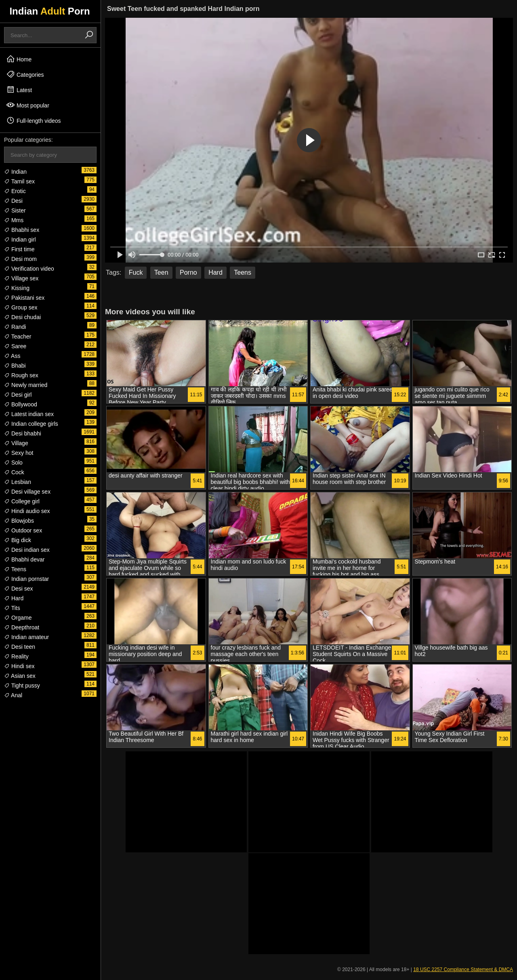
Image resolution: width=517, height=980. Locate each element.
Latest (19, 90)
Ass (12, 356)
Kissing (17, 288)
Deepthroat (22, 627)
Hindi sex (19, 666)
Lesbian (18, 482)
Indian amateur (26, 637)
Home (19, 59)
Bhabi (15, 366)
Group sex (21, 307)
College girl (22, 501)
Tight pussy (22, 686)
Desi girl (18, 395)
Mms (14, 220)
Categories (25, 74)
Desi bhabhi (23, 433)
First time (19, 249)
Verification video (29, 269)
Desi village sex (27, 492)
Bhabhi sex (22, 230)
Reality (16, 656)
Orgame (18, 618)
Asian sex (20, 676)
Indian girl (20, 240)
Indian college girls (31, 424)
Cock (14, 472)
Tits (12, 608)
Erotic (15, 191)
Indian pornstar (26, 579)
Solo (13, 463)
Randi (15, 327)
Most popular (28, 105)
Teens (15, 569)
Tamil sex (19, 181)
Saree (15, 346)
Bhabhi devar (24, 559)
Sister (15, 210)
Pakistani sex (24, 298)
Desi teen (20, 647)
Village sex (21, 278)
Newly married (26, 385)
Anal (13, 695)
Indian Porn (49, 11)
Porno (188, 272)
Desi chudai (22, 317)
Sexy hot (19, 453)
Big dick (18, 540)
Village (16, 443)
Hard (14, 598)
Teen (161, 272)
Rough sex (21, 375)
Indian (15, 172)
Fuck (136, 272)
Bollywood (21, 404)
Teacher (18, 336)
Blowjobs (19, 521)
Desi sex (19, 589)
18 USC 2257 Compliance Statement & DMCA (463, 969)
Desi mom (20, 259)
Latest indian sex (29, 414)
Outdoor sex (23, 530)
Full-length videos (34, 120)
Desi (13, 201)
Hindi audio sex (27, 511)
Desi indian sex (27, 550)
